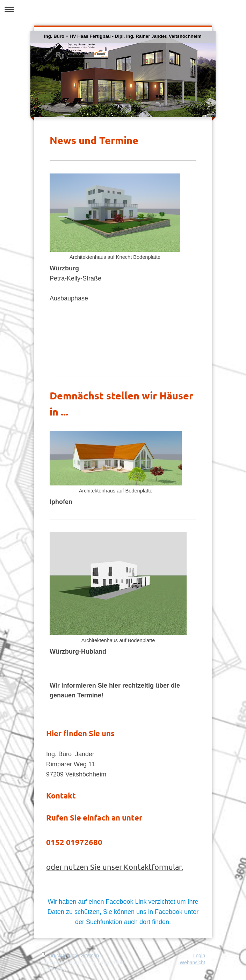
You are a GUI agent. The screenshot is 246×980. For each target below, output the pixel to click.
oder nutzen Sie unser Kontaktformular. (115, 867)
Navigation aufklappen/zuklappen (123, 9)
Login (199, 956)
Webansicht (192, 963)
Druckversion (60, 956)
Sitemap (90, 956)
